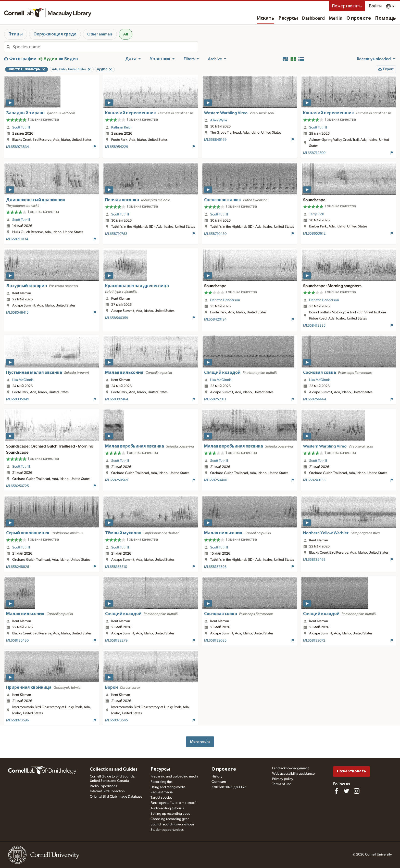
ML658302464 (117, 399)
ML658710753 (116, 234)
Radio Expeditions (103, 786)
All (126, 34)
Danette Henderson (225, 300)
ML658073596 (17, 720)
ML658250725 (17, 486)
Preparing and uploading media (174, 776)
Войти (375, 6)
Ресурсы (288, 18)
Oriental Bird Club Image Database (116, 797)
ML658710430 (215, 234)
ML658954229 (117, 147)
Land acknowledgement (290, 768)
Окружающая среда (55, 34)
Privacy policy (283, 779)
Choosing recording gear (170, 819)
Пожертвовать (347, 6)
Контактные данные (229, 787)
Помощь (385, 18)
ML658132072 (314, 641)
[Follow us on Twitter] (346, 791)
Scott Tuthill (21, 127)
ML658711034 (17, 239)
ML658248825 (18, 567)
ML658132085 (215, 641)
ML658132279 (116, 641)
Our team (219, 782)
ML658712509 (314, 153)
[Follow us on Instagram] (357, 791)
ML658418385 (314, 326)
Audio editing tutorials (167, 808)
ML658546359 (117, 318)
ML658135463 (314, 560)
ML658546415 (17, 313)
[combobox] (105, 47)
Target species (161, 798)
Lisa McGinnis (23, 380)
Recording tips (161, 782)
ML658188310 (116, 567)
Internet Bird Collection (107, 791)
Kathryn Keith (121, 127)
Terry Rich (317, 214)
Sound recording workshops (172, 824)
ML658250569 (117, 480)
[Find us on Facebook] (336, 791)
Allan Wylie (219, 120)
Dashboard (313, 18)
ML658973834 (17, 147)
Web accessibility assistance (293, 774)
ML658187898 (215, 567)
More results (200, 742)
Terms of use (282, 784)
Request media (162, 792)
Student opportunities (167, 830)
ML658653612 (314, 234)
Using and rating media (168, 787)
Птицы (16, 34)
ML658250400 (216, 480)
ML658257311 (215, 399)
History (217, 776)
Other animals (100, 34)
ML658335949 (18, 399)
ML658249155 (314, 480)
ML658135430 (17, 641)
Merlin (336, 18)
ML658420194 (215, 320)
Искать (266, 18)
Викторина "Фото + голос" (173, 803)
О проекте (359, 18)
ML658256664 (315, 399)
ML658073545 (116, 720)
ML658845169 (215, 140)
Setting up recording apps (170, 814)
